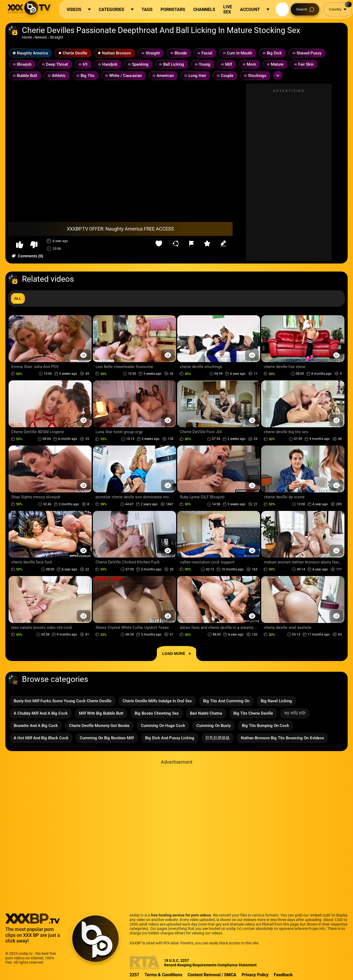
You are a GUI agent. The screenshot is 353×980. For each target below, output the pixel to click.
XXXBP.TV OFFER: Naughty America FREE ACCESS (120, 229)
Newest (41, 37)
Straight (56, 37)
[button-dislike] (34, 245)
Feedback (283, 975)
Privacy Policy (255, 975)
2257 (134, 975)
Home (27, 37)
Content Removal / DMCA (212, 975)
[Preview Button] (84, 355)
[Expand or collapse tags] (278, 75)
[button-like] (20, 245)
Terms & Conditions (163, 975)
